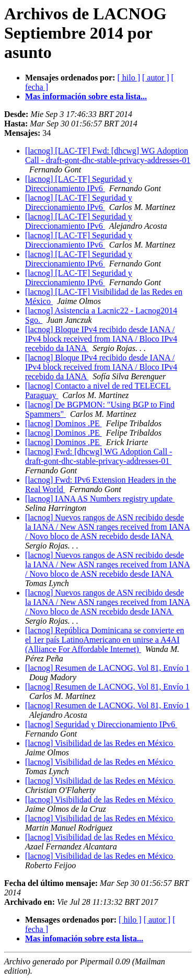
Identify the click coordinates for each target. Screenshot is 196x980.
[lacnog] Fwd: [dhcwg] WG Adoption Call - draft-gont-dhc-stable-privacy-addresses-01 (99, 456)
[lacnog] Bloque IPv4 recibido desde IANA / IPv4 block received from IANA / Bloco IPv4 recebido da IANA (101, 339)
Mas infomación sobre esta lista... (84, 938)
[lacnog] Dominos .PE (64, 423)
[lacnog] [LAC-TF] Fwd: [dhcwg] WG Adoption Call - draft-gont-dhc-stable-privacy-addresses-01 (108, 155)
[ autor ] (156, 78)
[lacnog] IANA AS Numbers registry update (100, 499)
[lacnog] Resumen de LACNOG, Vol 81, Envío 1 (107, 668)
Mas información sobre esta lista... (86, 96)
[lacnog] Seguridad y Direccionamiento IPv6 (101, 724)
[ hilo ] (129, 78)
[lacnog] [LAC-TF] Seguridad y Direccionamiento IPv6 (79, 184)
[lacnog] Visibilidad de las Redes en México (100, 743)
